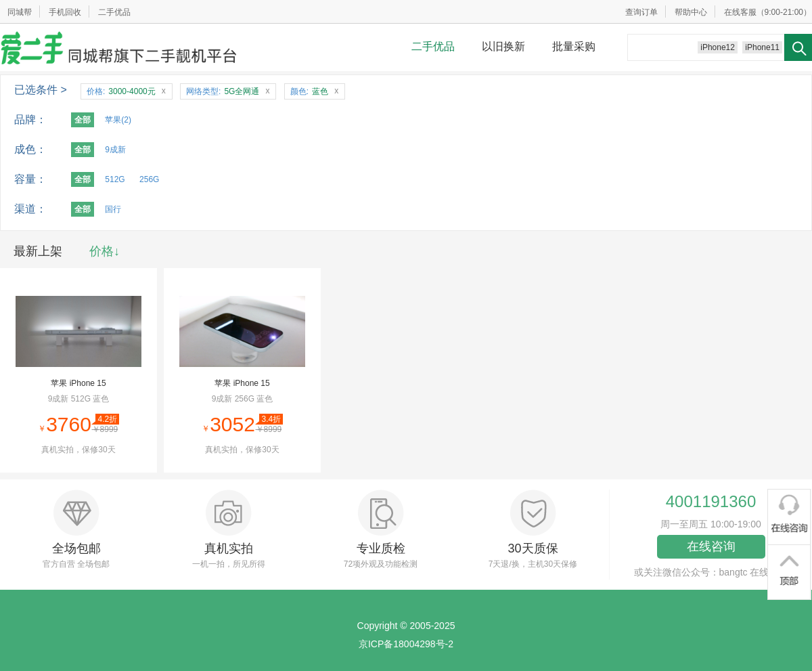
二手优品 (114, 12)
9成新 (115, 150)
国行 (113, 209)
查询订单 (641, 12)
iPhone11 (762, 47)
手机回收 (65, 12)
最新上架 (38, 251)
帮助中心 (691, 12)
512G (115, 179)
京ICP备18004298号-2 (406, 644)
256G (149, 179)
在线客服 (740, 12)
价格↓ (105, 251)
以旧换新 (503, 46)
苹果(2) (118, 120)
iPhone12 (718, 47)
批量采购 (574, 46)
